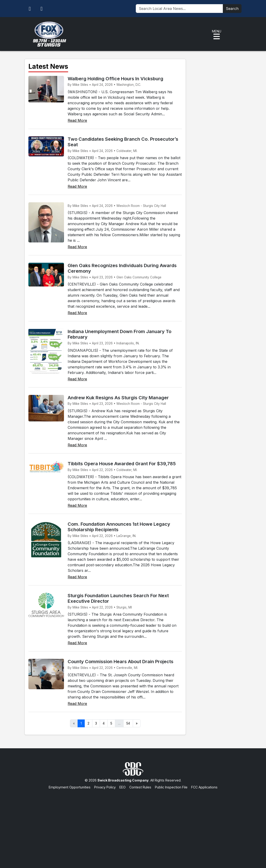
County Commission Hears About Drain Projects (121, 662)
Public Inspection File (171, 787)
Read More (77, 120)
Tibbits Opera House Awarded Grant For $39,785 (122, 464)
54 (128, 723)
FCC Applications (204, 787)
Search (232, 9)
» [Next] (137, 723)
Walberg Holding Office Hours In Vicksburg (115, 79)
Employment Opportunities (70, 787)
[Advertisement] (133, 824)
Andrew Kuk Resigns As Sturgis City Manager (118, 398)
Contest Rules (140, 787)
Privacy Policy (105, 787)
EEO (122, 787)
